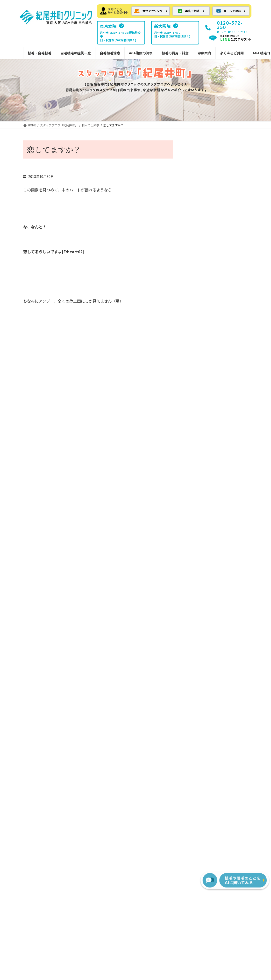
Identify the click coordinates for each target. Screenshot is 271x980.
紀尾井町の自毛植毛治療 (103, 569)
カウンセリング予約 (42, 569)
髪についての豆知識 (204, 276)
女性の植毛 (38, 706)
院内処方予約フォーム (108, 687)
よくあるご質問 (212, 653)
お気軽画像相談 (38, 589)
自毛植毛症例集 (38, 599)
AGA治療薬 (96, 638)
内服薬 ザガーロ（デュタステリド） (110, 650)
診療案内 (207, 569)
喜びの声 (195, 364)
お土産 (194, 296)
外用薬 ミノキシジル (107, 662)
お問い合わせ (103, 895)
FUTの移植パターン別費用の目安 (168, 655)
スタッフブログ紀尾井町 (222, 618)
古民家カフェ (197, 200)
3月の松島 (194, 219)
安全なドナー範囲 (101, 697)
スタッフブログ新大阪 (221, 628)
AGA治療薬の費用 (159, 682)
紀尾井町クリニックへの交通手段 (214, 374)
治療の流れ (151, 569)
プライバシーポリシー (135, 895)
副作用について (158, 618)
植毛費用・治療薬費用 (159, 643)
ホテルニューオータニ (206, 345)
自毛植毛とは (98, 579)
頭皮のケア (197, 335)
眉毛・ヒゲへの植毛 (45, 697)
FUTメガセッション (107, 599)
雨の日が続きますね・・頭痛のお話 (216, 181)
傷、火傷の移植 (200, 325)
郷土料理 (193, 239)
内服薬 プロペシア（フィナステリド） (110, 675)
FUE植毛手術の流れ (161, 589)
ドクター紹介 (214, 608)
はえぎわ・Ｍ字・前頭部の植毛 (52, 611)
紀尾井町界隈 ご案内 (206, 305)
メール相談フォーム (42, 579)
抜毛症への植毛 (42, 638)
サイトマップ (168, 895)
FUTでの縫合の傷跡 (107, 608)
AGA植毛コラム (212, 677)
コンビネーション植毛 (47, 677)
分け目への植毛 (42, 687)
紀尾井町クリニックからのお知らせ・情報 (50, 719)
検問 (111, 336)
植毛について (199, 286)
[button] (151, 11)
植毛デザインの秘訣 (103, 706)
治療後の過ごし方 (159, 608)
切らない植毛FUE (101, 618)
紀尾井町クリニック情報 (207, 266)
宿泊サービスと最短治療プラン (168, 630)
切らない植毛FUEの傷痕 (110, 628)
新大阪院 (211, 589)
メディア (195, 355)
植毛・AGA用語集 (214, 687)
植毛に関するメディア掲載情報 (226, 640)
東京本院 (211, 579)
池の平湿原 (52, 336)
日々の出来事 (218, 194)
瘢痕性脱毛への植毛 (45, 657)
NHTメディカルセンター (223, 599)
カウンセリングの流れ (163, 599)
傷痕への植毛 (40, 647)
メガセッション (42, 667)
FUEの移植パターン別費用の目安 (168, 669)
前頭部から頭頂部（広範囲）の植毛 (52, 625)
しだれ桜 (193, 162)
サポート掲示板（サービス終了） (222, 665)
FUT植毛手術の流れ (161, 579)
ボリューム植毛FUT (103, 589)
